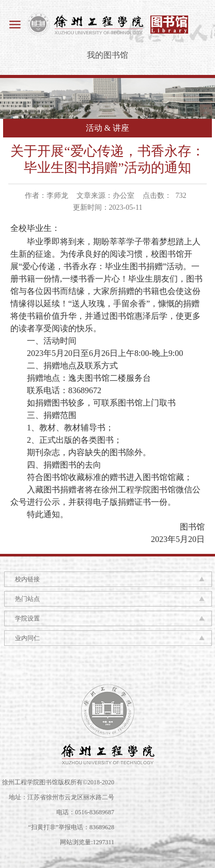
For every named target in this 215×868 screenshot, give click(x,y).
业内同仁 (27, 638)
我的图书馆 (108, 55)
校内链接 (27, 579)
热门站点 (27, 599)
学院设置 (27, 618)
